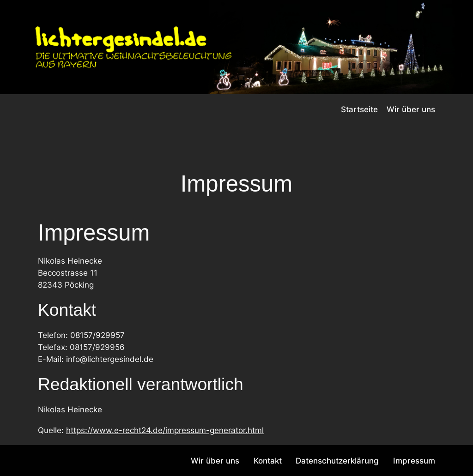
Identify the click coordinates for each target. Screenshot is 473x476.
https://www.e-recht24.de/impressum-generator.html (165, 430)
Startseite (359, 109)
